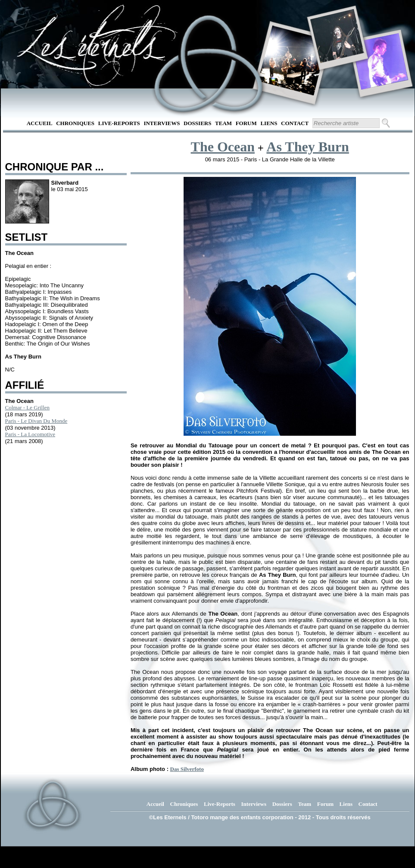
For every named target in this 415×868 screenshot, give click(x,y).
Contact (295, 123)
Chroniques (75, 123)
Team (223, 123)
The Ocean (223, 147)
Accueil (40, 123)
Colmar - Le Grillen (28, 407)
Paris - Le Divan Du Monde (36, 421)
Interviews (162, 123)
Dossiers (197, 123)
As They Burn (307, 147)
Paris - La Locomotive (30, 434)
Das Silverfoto (187, 769)
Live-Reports (119, 123)
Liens (269, 123)
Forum (246, 123)
